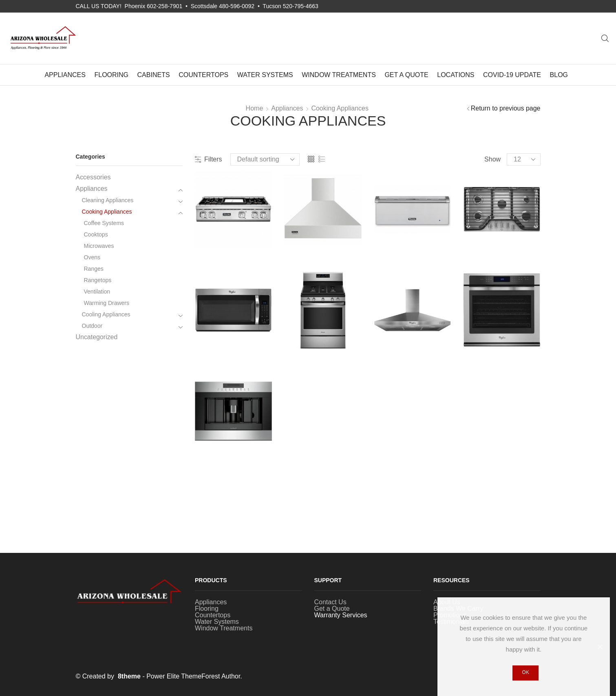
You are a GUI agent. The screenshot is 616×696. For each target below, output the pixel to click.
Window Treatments (339, 75)
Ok (526, 672)
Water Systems (265, 75)
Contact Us (330, 602)
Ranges (94, 269)
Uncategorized (97, 337)
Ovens (92, 257)
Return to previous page (506, 108)
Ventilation (97, 292)
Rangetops (98, 280)
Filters (209, 159)
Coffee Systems (104, 223)
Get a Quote (406, 75)
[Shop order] (265, 159)
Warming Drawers (107, 303)
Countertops (203, 75)
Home (255, 108)
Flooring (111, 75)
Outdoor (92, 326)
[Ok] (600, 647)
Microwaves (99, 246)
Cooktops (96, 234)
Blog (559, 75)
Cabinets (154, 75)
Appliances (65, 75)
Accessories (93, 177)
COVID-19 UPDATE (512, 75)
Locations (456, 75)
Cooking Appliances (340, 108)
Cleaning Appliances (108, 200)
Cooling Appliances (106, 314)
